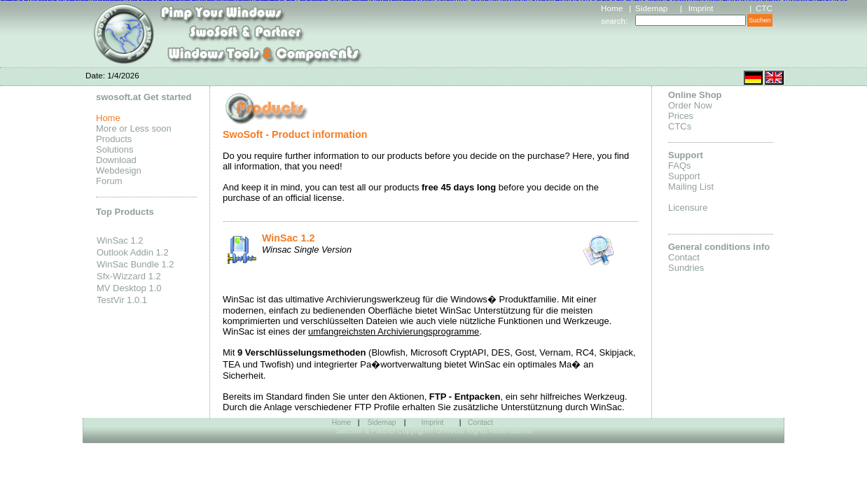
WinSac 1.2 (120, 240)
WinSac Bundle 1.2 (136, 264)
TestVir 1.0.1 (122, 300)
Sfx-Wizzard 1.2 (129, 276)
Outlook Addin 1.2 (133, 252)
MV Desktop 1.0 (129, 288)
